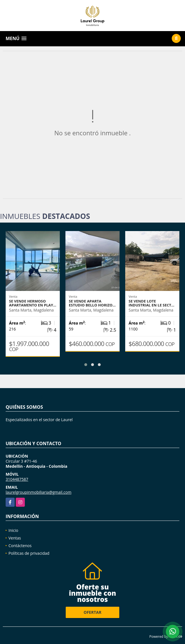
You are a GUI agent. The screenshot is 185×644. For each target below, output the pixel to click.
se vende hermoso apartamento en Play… (33, 303)
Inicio (13, 530)
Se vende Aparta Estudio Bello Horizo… (92, 303)
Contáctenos (20, 546)
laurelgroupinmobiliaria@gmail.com (38, 492)
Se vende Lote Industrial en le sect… (151, 303)
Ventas (15, 538)
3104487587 (17, 479)
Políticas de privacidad (29, 553)
